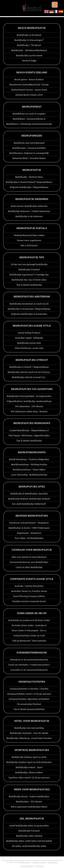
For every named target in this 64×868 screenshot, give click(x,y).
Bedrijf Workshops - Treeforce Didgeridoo (29, 459)
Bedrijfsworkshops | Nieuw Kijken (29, 470)
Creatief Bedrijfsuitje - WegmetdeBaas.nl (29, 430)
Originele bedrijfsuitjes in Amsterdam (29, 314)
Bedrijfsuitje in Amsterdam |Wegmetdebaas (29, 309)
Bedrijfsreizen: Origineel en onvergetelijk (29, 153)
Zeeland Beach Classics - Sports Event (29, 90)
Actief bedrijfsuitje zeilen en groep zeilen (29, 826)
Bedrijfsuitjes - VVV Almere (29, 802)
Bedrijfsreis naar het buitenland (29, 143)
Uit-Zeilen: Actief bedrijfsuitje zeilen (29, 846)
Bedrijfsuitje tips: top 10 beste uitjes (29, 280)
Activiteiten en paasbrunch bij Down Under (29, 620)
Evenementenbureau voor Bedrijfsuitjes (29, 562)
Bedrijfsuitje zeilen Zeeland (29, 836)
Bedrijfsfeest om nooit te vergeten (29, 114)
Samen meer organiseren (29, 240)
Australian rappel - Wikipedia (29, 338)
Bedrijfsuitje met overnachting (29, 728)
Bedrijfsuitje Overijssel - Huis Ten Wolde (29, 733)
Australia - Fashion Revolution (29, 586)
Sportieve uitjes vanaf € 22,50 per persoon (29, 778)
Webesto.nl (25, 862)
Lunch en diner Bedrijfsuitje (29, 567)
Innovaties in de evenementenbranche (29, 670)
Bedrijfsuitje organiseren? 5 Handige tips (29, 275)
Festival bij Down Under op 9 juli (29, 636)
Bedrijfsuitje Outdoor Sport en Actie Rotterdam (29, 762)
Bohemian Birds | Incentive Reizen (29, 158)
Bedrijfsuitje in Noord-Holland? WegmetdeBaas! (29, 182)
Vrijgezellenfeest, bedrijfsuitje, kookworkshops (29, 401)
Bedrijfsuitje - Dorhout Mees (29, 177)
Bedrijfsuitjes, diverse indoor (29, 772)
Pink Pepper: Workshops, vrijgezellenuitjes (29, 436)
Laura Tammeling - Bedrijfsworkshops (29, 475)
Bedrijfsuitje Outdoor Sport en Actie (29, 757)
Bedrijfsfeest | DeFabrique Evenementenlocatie (29, 124)
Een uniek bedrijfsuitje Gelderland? (29, 504)
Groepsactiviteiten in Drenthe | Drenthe (29, 689)
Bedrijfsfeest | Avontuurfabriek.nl (29, 119)
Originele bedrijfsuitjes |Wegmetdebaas (29, 187)
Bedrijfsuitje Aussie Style (29, 343)
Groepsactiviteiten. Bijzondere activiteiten (29, 699)
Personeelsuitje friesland (29, 704)
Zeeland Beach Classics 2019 (29, 95)
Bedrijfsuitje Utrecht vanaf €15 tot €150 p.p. (29, 372)
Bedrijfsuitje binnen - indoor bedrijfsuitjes (29, 797)
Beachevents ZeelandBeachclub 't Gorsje (29, 85)
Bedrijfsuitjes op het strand (29, 55)
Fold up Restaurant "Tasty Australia (29, 641)
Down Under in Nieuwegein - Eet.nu (29, 631)
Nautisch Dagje (29, 61)
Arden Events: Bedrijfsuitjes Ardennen (29, 206)
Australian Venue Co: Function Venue (29, 591)
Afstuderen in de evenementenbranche (29, 660)
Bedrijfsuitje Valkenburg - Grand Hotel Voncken (29, 738)
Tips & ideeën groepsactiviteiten (29, 709)
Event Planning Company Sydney (29, 596)
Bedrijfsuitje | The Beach (29, 45)
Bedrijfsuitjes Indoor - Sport (29, 767)
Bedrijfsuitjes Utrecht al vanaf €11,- (29, 377)
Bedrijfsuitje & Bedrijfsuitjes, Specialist (29, 494)
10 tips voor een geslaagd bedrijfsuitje (29, 264)
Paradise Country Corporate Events (29, 601)
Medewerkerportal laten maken (29, 235)
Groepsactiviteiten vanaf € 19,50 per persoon (29, 694)
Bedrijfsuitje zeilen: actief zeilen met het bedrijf (29, 841)
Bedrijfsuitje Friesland (29, 270)
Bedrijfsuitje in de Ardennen (29, 216)
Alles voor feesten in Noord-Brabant (29, 557)
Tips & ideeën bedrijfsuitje (29, 285)
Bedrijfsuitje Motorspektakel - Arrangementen (29, 396)
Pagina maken (39, 862)
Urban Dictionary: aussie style (29, 348)
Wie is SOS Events (29, 246)
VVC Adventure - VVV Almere (29, 406)
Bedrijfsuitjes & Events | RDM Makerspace (29, 528)
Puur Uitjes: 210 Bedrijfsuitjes (29, 538)
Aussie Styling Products (29, 333)
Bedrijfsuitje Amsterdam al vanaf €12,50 (29, 304)
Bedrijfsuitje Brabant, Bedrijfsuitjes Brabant (29, 499)
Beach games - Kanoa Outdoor (29, 80)
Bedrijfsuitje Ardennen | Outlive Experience (29, 211)
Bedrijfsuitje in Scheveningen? (29, 40)
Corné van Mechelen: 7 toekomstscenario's (29, 665)
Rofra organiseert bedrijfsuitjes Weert (29, 807)
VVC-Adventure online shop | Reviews (29, 412)
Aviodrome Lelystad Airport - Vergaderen (29, 523)
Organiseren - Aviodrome (29, 533)
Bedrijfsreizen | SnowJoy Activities (29, 148)
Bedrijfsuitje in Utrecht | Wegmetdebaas (29, 367)
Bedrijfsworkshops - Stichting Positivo (29, 465)
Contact (40, 866)
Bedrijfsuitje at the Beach (29, 35)
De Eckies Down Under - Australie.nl (29, 625)
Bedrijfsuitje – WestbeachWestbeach (29, 50)
